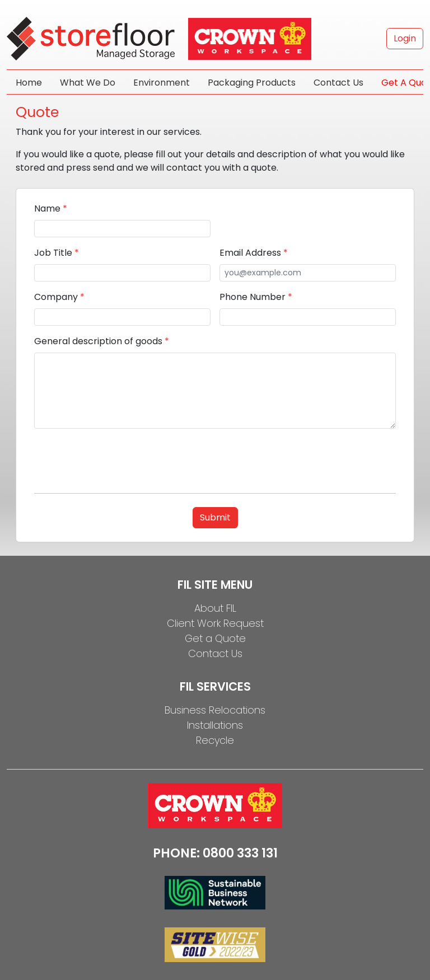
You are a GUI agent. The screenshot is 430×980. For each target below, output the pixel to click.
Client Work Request (215, 623)
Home (29, 83)
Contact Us (338, 83)
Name (51, 208)
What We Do (88, 83)
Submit (215, 517)
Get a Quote (215, 638)
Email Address (254, 253)
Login (405, 38)
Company (59, 297)
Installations (215, 725)
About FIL (215, 608)
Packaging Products (252, 83)
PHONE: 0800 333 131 (215, 853)
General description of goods (102, 341)
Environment (162, 83)
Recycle (215, 740)
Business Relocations (215, 710)
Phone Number (256, 297)
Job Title (57, 253)
